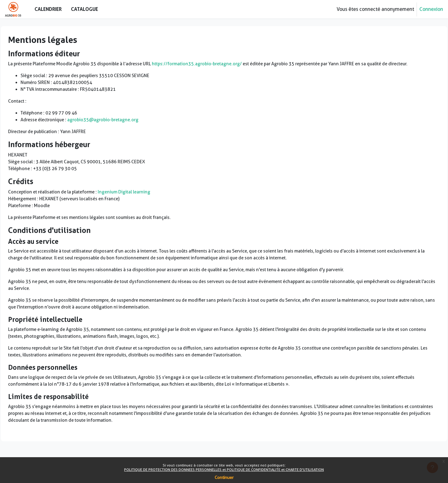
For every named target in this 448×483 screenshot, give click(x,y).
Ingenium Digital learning (150, 207)
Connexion (431, 9)
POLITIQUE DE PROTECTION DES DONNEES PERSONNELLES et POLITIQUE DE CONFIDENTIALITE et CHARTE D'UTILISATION (224, 469)
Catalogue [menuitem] (84, 9)
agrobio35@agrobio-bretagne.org (124, 131)
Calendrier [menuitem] (48, 9)
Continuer (224, 477)
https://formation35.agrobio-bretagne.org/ (229, 64)
